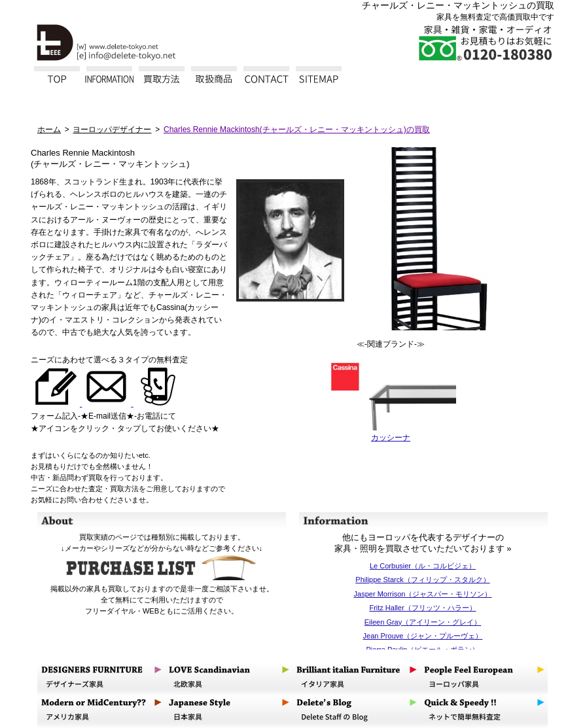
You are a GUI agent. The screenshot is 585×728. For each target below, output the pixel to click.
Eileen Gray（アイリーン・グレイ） (423, 622)
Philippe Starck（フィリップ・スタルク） (422, 580)
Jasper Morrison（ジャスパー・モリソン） (423, 594)
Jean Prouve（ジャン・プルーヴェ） (423, 636)
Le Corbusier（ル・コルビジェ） (423, 566)
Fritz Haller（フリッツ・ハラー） (422, 608)
